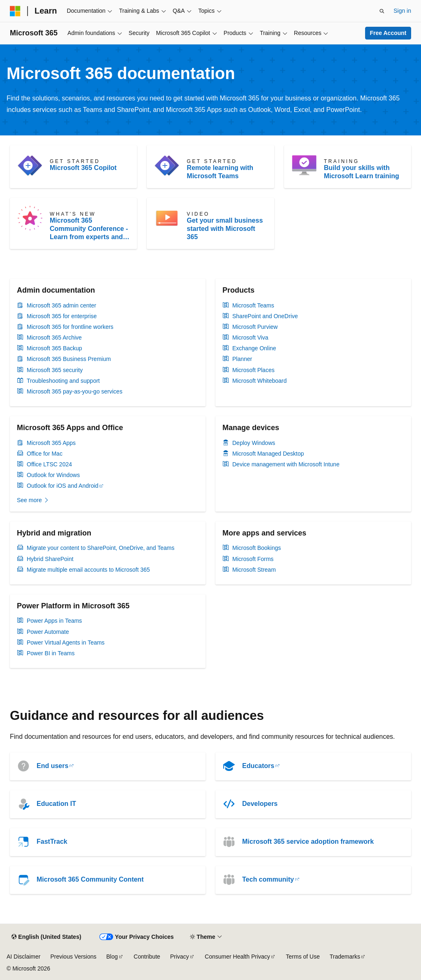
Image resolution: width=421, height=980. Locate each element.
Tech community (268, 879)
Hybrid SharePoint (50, 559)
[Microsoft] (15, 11)
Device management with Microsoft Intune (286, 464)
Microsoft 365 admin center (61, 305)
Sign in (402, 11)
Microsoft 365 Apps (51, 443)
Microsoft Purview (255, 327)
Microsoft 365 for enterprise (62, 316)
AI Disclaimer (23, 957)
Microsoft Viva (250, 338)
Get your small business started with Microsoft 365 (225, 229)
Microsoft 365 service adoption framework (308, 841)
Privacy (180, 957)
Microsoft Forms (253, 559)
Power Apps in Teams (54, 621)
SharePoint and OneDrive (265, 316)
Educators (258, 766)
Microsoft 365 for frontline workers (70, 327)
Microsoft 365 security (55, 370)
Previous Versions (73, 957)
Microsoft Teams (253, 305)
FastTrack (52, 841)
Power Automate (48, 632)
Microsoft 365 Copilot (83, 168)
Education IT (56, 804)
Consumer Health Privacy (237, 957)
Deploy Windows (254, 443)
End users (52, 766)
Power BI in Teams (51, 653)
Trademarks (345, 957)
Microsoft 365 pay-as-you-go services (75, 391)
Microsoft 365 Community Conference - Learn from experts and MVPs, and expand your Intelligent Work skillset (89, 229)
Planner (242, 359)
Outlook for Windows (53, 475)
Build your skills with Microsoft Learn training (362, 172)
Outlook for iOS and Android (62, 486)
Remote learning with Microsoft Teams (220, 172)
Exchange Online (254, 348)
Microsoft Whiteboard (259, 381)
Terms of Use (303, 957)
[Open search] (382, 11)
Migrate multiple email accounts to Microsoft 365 (88, 570)
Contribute (147, 957)
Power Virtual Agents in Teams (66, 642)
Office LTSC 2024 (49, 464)
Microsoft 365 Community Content (90, 879)
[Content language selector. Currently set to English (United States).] (46, 937)
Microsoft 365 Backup (54, 348)
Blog (112, 957)
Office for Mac (45, 454)
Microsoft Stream (254, 570)
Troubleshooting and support (63, 381)
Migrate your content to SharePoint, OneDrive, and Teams (101, 548)
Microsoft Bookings (257, 548)
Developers (260, 804)
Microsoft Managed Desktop (268, 454)
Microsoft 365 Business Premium (69, 359)
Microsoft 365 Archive (54, 338)
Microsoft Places (253, 370)
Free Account (388, 33)
